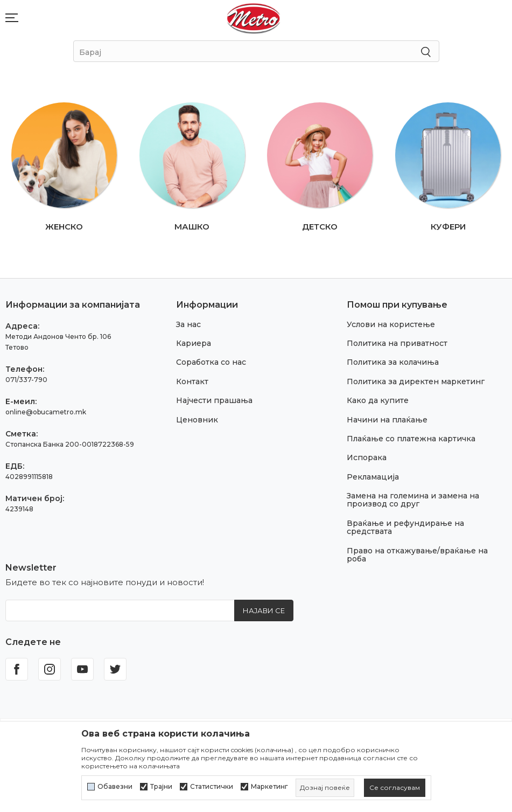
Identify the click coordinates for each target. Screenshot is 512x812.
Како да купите (378, 400)
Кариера (194, 343)
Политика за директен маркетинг (416, 381)
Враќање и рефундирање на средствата (405, 527)
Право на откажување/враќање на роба (417, 555)
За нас (188, 324)
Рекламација (373, 477)
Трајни (161, 787)
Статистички (212, 787)
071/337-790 (26, 380)
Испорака (367, 457)
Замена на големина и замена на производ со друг (413, 500)
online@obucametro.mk (46, 412)
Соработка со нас (211, 362)
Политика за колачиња (393, 362)
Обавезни (115, 787)
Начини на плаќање (387, 420)
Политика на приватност (397, 343)
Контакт (192, 381)
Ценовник (197, 420)
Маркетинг (269, 787)
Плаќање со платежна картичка (411, 439)
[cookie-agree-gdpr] (395, 788)
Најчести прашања (214, 400)
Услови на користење (391, 324)
